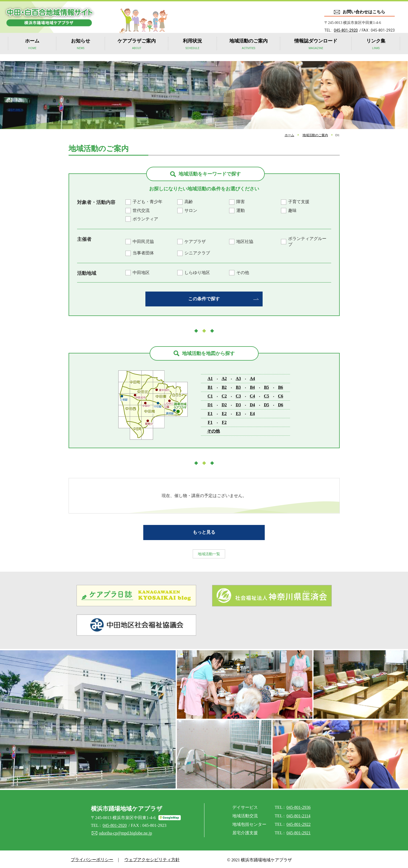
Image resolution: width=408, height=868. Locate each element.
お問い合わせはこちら (364, 12)
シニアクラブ (197, 253)
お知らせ (81, 51)
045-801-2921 (299, 831)
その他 (243, 273)
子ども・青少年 (148, 202)
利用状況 (192, 51)
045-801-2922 (299, 823)
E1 (210, 413)
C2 (224, 395)
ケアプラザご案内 (137, 51)
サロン (191, 210)
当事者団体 (143, 253)
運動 (241, 210)
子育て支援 (299, 202)
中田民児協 (143, 241)
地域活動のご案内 (249, 51)
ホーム (32, 51)
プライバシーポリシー (91, 858)
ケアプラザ (195, 241)
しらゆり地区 (197, 273)
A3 (238, 378)
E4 (252, 413)
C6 (281, 395)
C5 (267, 395)
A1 (210, 378)
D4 (253, 404)
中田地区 (141, 273)
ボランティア (145, 219)
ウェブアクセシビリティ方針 (148, 858)
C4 (253, 395)
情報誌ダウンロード (316, 51)
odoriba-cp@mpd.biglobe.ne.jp (125, 831)
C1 (210, 395)
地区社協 (245, 241)
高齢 (189, 202)
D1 (210, 404)
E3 (238, 413)
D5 (267, 404)
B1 (210, 386)
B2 (224, 386)
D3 (238, 404)
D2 (224, 404)
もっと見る (204, 531)
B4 (252, 386)
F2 (224, 422)
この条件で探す (204, 298)
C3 (238, 395)
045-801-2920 (346, 30)
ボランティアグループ (307, 241)
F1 (210, 422)
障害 (241, 202)
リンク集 (376, 51)
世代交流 (141, 210)
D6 (281, 404)
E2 (224, 413)
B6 (281, 386)
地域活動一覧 (204, 552)
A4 (253, 378)
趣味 (292, 210)
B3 (238, 386)
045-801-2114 (298, 814)
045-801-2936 (299, 806)
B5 (266, 386)
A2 (224, 378)
